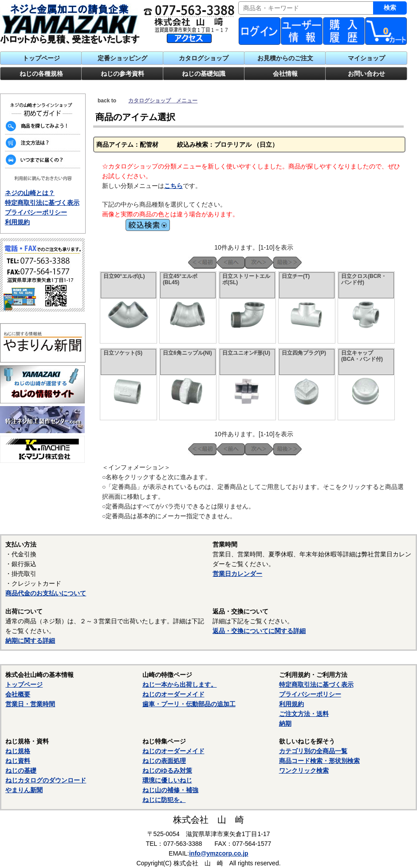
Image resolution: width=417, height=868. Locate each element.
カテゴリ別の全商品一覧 (313, 751)
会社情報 (285, 74)
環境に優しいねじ (167, 780)
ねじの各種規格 (41, 74)
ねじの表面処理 (164, 761)
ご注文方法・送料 (304, 714)
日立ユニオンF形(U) (246, 353)
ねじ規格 (18, 751)
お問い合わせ (366, 74)
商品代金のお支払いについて (46, 593)
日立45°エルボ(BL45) (180, 279)
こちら (173, 186)
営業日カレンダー (237, 574)
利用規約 (17, 222)
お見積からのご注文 (285, 58)
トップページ (41, 58)
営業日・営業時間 (30, 704)
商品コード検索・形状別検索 (319, 761)
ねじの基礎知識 (204, 74)
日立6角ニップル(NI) (187, 353)
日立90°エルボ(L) (124, 276)
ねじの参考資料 (122, 74)
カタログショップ (204, 58)
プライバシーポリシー (36, 212)
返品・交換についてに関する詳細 (259, 631)
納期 (285, 723)
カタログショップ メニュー (163, 101)
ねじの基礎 (21, 770)
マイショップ (366, 58)
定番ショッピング (122, 58)
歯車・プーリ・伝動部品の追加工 (189, 704)
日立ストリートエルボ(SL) (246, 279)
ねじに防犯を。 (164, 800)
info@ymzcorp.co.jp (218, 853)
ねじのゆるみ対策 (167, 770)
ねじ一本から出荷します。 (180, 684)
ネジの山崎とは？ (30, 193)
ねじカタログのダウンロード (46, 780)
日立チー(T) (296, 276)
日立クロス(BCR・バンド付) (364, 279)
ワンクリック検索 (304, 770)
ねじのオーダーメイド (173, 694)
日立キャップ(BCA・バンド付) (362, 356)
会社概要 (18, 694)
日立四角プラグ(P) (304, 353)
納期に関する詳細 (30, 641)
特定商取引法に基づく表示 (42, 203)
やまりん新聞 (24, 790)
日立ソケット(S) (123, 353)
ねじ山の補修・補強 (170, 790)
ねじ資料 (18, 761)
